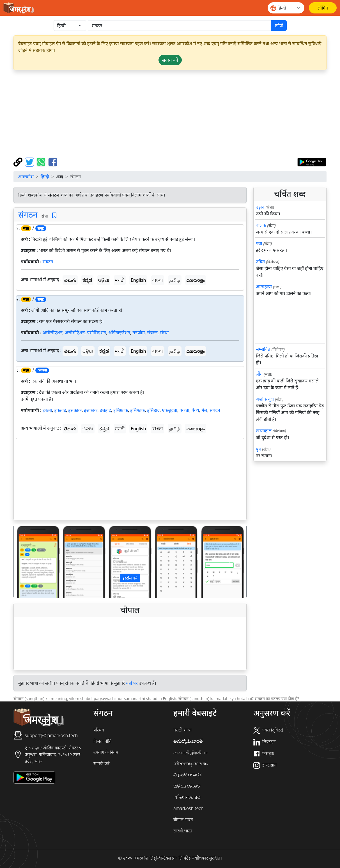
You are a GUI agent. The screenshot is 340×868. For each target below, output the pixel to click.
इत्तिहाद (153, 410)
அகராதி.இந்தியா (190, 752)
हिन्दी (45, 177)
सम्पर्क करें (101, 763)
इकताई (60, 410)
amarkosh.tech (188, 808)
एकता (184, 410)
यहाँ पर (132, 683)
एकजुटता (169, 410)
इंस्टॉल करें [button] (130, 578)
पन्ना (259, 243)
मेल (204, 410)
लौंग (259, 374)
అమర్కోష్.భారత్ (188, 741)
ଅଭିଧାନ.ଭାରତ (187, 786)
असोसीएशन (53, 333)
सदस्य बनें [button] (170, 60)
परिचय (99, 730)
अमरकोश (26, 177)
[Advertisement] (170, 114)
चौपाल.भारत (183, 819)
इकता (47, 410)
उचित (260, 262)
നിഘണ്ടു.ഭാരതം (190, 763)
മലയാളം (196, 280)
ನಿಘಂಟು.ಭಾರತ (187, 775)
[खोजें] (180, 26)
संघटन (48, 262)
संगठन (28, 214)
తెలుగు (70, 280)
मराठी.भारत (182, 730)
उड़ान (260, 207)
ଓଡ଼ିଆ (104, 280)
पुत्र (258, 449)
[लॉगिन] (323, 8)
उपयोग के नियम (106, 752)
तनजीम (139, 333)
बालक (261, 225)
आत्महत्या (264, 287)
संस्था (164, 333)
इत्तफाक (91, 410)
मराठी (120, 280)
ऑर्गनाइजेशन (119, 333)
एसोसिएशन (96, 333)
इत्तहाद (105, 410)
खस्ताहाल (264, 431)
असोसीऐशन (75, 333)
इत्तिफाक (138, 410)
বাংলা (158, 280)
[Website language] (286, 8)
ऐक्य (195, 410)
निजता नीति (103, 741)
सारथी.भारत (183, 831)
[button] (31, 562)
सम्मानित (263, 349)
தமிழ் (175, 280)
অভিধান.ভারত (187, 797)
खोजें (279, 26)
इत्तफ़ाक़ (75, 410)
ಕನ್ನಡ (87, 280)
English (138, 280)
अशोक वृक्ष (265, 399)
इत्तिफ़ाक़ (121, 410)
